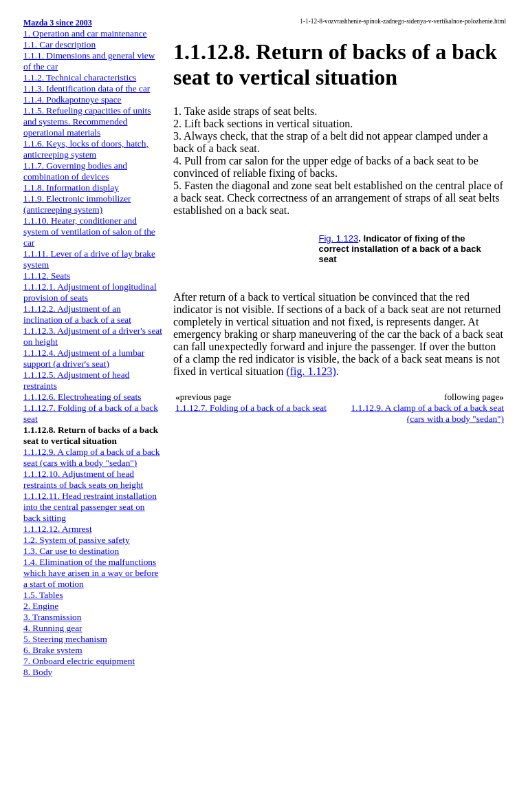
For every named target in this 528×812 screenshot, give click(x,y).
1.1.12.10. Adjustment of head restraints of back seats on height (83, 479)
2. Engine (41, 606)
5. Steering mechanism (65, 639)
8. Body (38, 672)
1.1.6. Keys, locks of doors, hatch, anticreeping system (86, 149)
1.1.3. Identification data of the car (87, 88)
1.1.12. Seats (47, 276)
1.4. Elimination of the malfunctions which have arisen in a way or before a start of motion (91, 573)
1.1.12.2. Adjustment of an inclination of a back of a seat (77, 314)
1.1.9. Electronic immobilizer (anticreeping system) (77, 204)
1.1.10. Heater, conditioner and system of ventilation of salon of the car (89, 232)
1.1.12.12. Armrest (58, 529)
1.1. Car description (59, 44)
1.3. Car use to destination (71, 551)
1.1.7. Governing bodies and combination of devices (75, 171)
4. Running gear (53, 628)
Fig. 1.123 (339, 238)
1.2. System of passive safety (77, 540)
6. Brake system (53, 650)
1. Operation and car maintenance (85, 33)
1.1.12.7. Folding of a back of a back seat (251, 408)
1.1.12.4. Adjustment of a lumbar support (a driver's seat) (84, 358)
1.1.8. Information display (71, 188)
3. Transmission (52, 617)
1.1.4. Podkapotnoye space (73, 99)
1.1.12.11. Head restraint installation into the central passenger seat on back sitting (90, 507)
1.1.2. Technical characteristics (80, 77)
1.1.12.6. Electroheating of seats (82, 397)
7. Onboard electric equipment (79, 661)
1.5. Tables (43, 595)
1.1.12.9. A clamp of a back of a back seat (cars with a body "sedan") (91, 457)
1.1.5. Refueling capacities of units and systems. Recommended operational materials (87, 121)
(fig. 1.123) (311, 371)
